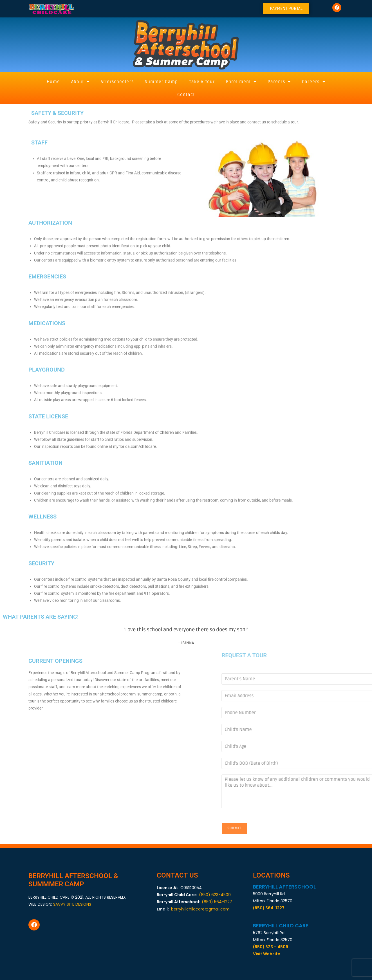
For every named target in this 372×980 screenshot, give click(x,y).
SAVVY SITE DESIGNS (72, 904)
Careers (314, 82)
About (80, 82)
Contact (186, 95)
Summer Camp (161, 82)
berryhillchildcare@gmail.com (200, 909)
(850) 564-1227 (217, 902)
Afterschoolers (117, 82)
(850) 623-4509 (215, 895)
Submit (300, 828)
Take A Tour (202, 82)
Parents (279, 82)
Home (53, 82)
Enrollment (241, 82)
